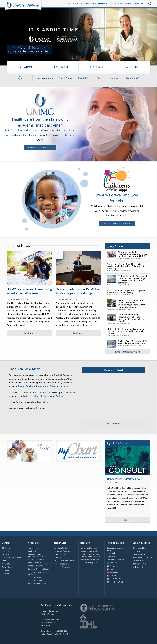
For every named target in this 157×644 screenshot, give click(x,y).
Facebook (30, 386)
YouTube (51, 386)
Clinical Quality (60, 555)
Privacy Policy (138, 561)
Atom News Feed (115, 582)
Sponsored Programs (89, 563)
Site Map (5, 570)
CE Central (6, 548)
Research (102, 4)
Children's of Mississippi (63, 551)
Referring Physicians (62, 567)
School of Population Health (39, 584)
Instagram (41, 386)
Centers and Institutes (89, 548)
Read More (128, 520)
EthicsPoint (137, 551)
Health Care (90, 4)
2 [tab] (81, 58)
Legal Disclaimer (139, 555)
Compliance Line (139, 548)
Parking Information (10, 567)
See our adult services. (40, 147)
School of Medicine (35, 578)
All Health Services (61, 548)
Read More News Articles (128, 352)
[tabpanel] (78, 37)
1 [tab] (77, 58)
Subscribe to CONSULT (115, 560)
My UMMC (6, 564)
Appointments (140, 4)
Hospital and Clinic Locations (65, 561)
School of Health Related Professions (38, 573)
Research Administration (90, 560)
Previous (72, 57)
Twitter (21, 386)
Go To (26, 78)
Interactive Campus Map (11, 558)
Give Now (6, 555)
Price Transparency (62, 564)
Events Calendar (113, 553)
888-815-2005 (63, 634)
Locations (113, 78)
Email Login (7, 551)
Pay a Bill (83, 78)
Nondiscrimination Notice (143, 558)
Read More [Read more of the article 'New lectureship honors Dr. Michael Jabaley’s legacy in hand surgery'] (78, 333)
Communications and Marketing (115, 549)
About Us (132, 67)
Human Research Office (90, 551)
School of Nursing (35, 581)
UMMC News (112, 557)
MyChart (128, 4)
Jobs (4, 561)
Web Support (138, 567)
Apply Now (32, 551)
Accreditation (33, 548)
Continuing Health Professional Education (37, 556)
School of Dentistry (35, 566)
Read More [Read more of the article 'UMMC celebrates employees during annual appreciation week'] (29, 333)
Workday (5, 574)
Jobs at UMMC (131, 78)
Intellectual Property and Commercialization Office (90, 556)
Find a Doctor (65, 78)
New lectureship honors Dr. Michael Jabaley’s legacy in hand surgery (78, 291)
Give (120, 4)
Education (77, 4)
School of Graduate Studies (39, 569)
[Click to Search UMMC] (150, 4)
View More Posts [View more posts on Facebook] (113, 423)
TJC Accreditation (140, 564)
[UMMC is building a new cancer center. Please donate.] (78, 37)
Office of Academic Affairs (38, 560)
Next (85, 57)
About (112, 4)
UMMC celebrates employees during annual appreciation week (29, 291)
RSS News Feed (114, 579)
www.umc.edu (46, 626)
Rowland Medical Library (38, 563)
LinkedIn (64, 386)
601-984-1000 (62, 631)
